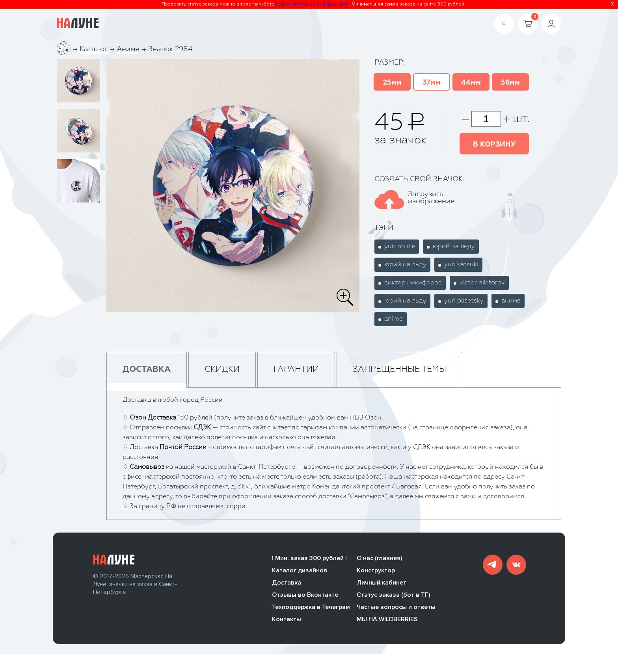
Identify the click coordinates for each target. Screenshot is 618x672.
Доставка (287, 584)
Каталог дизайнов (300, 572)
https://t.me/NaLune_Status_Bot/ (313, 4)
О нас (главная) (379, 559)
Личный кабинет (382, 584)
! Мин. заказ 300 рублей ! (309, 559)
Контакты (287, 620)
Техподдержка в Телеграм (311, 608)
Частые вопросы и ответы (396, 608)
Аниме (128, 49)
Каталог (94, 49)
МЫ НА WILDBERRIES (387, 620)
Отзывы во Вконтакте (305, 596)
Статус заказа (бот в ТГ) (393, 596)
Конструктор (376, 572)
